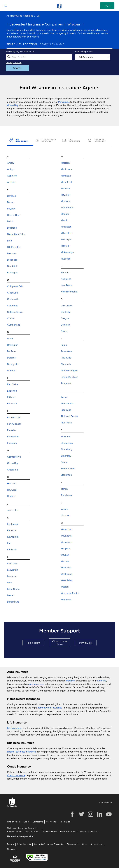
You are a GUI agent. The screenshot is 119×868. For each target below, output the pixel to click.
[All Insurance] (20, 140)
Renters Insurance (68, 831)
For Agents (51, 822)
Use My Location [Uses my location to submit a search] (14, 63)
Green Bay (13, 105)
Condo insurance (16, 775)
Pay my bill (88, 643)
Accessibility (96, 844)
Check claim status (61, 643)
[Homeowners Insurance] (46, 140)
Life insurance (15, 728)
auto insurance (36, 684)
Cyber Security (24, 844)
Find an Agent (14, 822)
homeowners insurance (50, 708)
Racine (11, 752)
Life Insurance (50, 831)
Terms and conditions (77, 844)
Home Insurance (32, 831)
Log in (107, 5)
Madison (71, 681)
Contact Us (38, 822)
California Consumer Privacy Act (49, 844)
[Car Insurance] (73, 140)
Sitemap (11, 849)
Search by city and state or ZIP (21, 52)
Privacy (10, 844)
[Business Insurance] (99, 140)
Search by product (84, 52)
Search (18, 68)
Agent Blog (65, 822)
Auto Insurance (14, 831)
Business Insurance (90, 831)
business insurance (26, 752)
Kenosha (102, 681)
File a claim (35, 643)
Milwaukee (64, 102)
